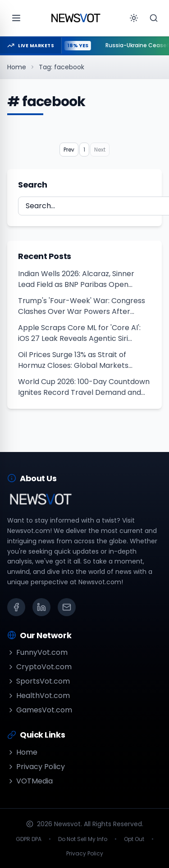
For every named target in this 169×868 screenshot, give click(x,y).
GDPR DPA (29, 839)
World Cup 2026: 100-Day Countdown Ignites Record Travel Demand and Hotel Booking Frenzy (84, 387)
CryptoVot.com (39, 667)
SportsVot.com (39, 681)
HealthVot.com (39, 696)
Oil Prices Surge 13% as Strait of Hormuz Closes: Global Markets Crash (73, 360)
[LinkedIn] (41, 607)
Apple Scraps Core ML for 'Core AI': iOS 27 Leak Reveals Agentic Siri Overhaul (79, 333)
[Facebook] (16, 607)
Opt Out (134, 839)
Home (17, 67)
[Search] (154, 18)
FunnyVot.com (37, 652)
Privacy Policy (36, 767)
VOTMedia (30, 781)
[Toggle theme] (134, 18)
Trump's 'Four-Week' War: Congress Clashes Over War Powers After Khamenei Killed (82, 306)
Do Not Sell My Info (83, 839)
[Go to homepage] (76, 18)
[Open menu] (16, 18)
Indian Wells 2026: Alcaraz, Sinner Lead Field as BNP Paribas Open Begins (76, 279)
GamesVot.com (40, 710)
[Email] (67, 607)
